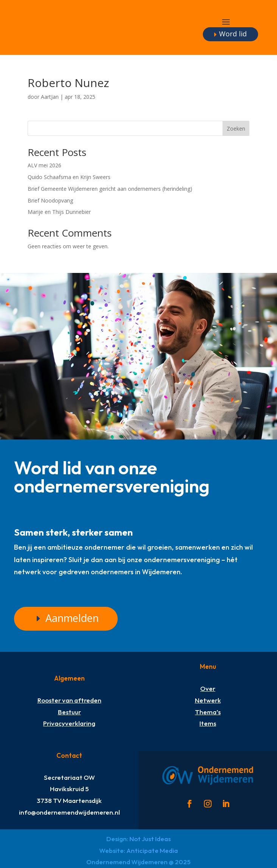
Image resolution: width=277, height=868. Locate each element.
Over (208, 688)
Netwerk (208, 700)
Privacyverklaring (69, 723)
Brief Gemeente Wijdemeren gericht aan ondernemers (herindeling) (110, 189)
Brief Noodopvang (50, 200)
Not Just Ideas (150, 839)
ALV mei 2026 (44, 165)
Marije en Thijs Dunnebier (59, 212)
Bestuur (69, 712)
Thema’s (208, 712)
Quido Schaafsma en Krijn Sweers (69, 177)
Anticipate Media (152, 850)
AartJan (50, 97)
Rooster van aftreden (69, 700)
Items (208, 723)
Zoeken (236, 129)
